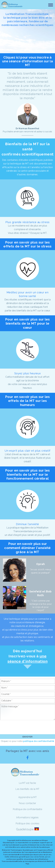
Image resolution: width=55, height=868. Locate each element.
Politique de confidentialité (27, 809)
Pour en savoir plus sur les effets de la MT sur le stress (27, 244)
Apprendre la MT (27, 797)
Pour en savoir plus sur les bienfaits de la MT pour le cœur (27, 323)
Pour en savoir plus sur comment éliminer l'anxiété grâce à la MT (27, 548)
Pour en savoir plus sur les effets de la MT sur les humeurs (27, 401)
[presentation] (22, 727)
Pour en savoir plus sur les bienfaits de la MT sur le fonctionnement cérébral (27, 474)
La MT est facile (27, 783)
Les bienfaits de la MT (27, 789)
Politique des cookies (27, 823)
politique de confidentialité (39, 741)
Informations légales (27, 817)
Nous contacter (27, 803)
